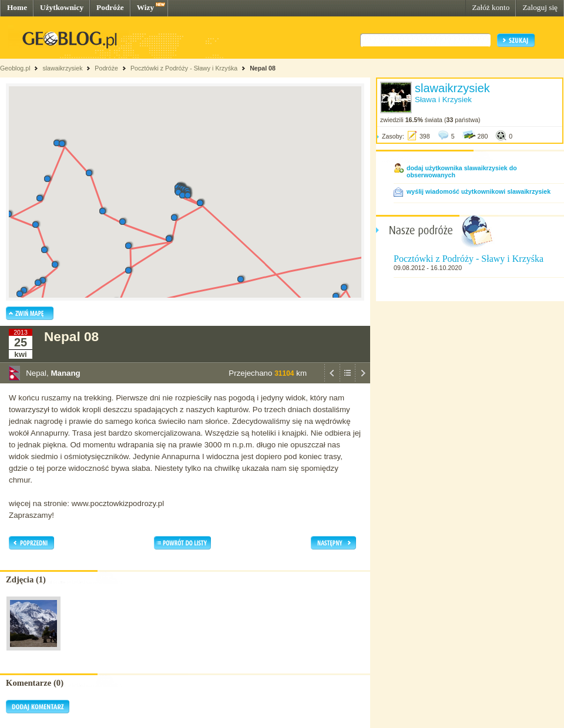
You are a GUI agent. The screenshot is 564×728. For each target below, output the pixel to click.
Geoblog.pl (15, 68)
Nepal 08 (263, 68)
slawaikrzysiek (62, 68)
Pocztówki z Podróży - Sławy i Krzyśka (184, 68)
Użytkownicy (62, 7)
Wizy (145, 7)
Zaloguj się (540, 7)
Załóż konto (491, 7)
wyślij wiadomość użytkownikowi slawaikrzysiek (479, 191)
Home (17, 7)
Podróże (110, 7)
